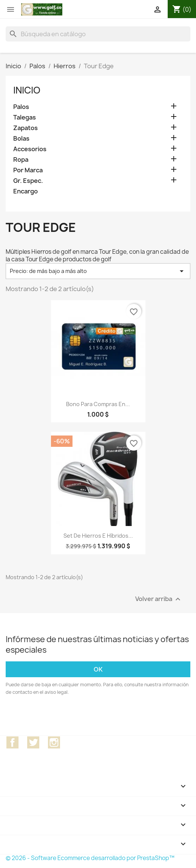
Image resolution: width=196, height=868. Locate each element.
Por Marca (28, 170)
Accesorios (30, 149)
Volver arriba (159, 599)
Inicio (27, 90)
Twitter (33, 742)
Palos (21, 107)
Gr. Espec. (28, 181)
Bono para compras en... (98, 404)
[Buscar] (98, 34)
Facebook (12, 742)
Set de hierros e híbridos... (98, 536)
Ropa (21, 160)
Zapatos (25, 128)
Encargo (25, 191)
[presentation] (69, 717)
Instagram (54, 742)
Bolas (21, 139)
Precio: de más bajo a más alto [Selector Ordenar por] (98, 271)
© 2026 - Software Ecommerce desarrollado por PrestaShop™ (90, 858)
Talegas (25, 117)
